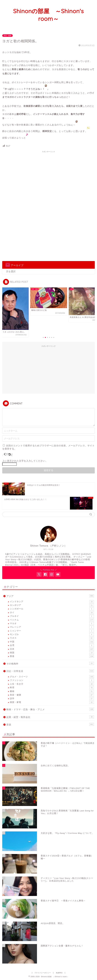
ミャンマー (52, 631)
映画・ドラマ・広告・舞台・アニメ (50, 709)
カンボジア (52, 605)
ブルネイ (52, 616)
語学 (52, 699)
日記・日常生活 (50, 671)
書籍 (52, 691)
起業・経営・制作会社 (50, 717)
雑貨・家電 (52, 702)
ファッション (52, 680)
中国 (52, 642)
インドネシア (52, 602)
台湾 (52, 645)
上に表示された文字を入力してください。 (25, 461)
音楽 (50, 724)
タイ (52, 613)
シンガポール (52, 609)
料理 (52, 688)
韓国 (52, 653)
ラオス (52, 638)
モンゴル (52, 634)
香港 (52, 656)
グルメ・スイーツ (52, 677)
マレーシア (52, 627)
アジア (50, 596)
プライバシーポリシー (43, 973)
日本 (52, 649)
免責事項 (59, 973)
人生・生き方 (52, 684)
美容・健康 (7, 36)
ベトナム (52, 620)
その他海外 (50, 663)
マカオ (52, 624)
